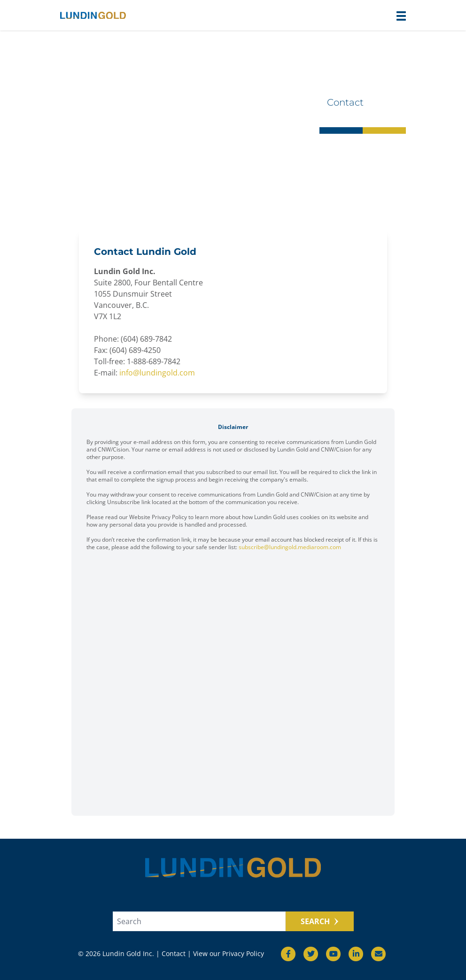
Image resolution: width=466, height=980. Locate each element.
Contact (174, 953)
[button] (401, 16)
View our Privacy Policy (229, 953)
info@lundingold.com (157, 373)
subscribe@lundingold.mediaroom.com (290, 547)
